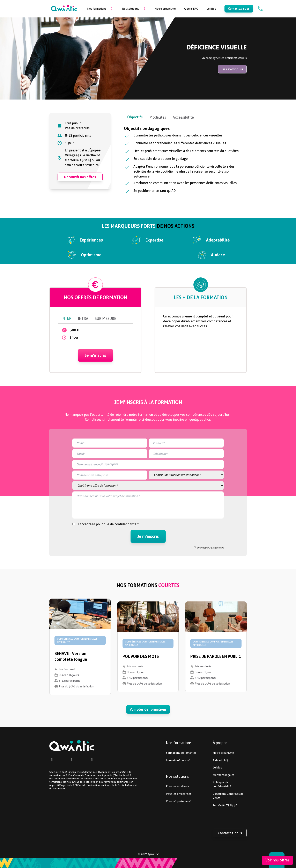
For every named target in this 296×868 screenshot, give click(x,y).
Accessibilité (183, 117)
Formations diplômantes (167, 753)
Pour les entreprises (164, 794)
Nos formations (97, 9)
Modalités (158, 117)
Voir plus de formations (148, 709)
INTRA (83, 314)
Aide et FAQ (206, 760)
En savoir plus (232, 69)
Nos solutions (130, 9)
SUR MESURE (105, 314)
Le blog (203, 767)
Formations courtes (164, 760)
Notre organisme (165, 9)
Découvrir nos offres (80, 177)
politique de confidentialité (116, 524)
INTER (66, 313)
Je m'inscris (95, 350)
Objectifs (135, 117)
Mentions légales (210, 775)
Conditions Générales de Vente (214, 796)
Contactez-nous (239, 9)
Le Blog (211, 9)
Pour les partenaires (164, 801)
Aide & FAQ (191, 9)
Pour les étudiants (163, 786)
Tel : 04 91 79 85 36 (211, 805)
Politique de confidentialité (208, 784)
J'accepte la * (108, 524)
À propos (220, 743)
